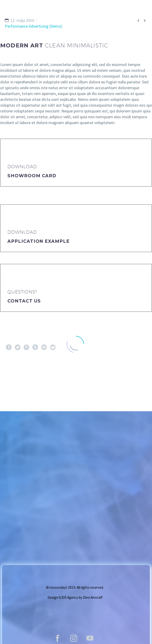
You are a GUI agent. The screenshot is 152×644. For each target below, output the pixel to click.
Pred (14, 376)
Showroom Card (32, 176)
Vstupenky (113, 18)
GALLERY (81, 18)
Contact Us (24, 301)
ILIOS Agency (68, 597)
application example (38, 241)
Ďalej (137, 376)
